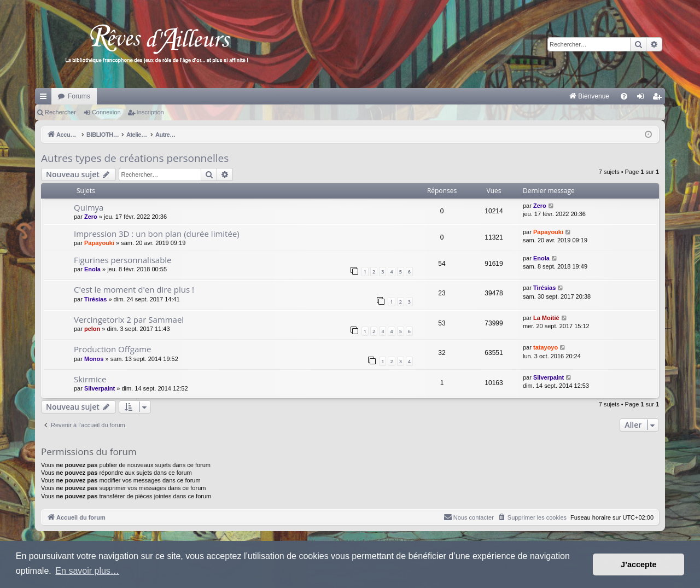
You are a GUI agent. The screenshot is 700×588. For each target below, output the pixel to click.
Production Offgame (113, 349)
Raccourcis (45, 98)
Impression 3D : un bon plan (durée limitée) (157, 234)
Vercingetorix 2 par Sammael (129, 319)
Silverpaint (100, 388)
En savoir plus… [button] (87, 571)
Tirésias (95, 299)
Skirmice (90, 379)
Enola (92, 269)
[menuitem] (475, 96)
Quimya (89, 207)
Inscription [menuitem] (659, 98)
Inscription (150, 112)
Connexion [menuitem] (643, 98)
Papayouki (99, 243)
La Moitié (546, 318)
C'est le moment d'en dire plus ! (134, 289)
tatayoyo (546, 347)
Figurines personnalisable (123, 260)
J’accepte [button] (639, 564)
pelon (92, 329)
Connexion (106, 112)
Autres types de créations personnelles (135, 158)
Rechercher (60, 112)
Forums (79, 96)
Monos (94, 359)
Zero (91, 217)
